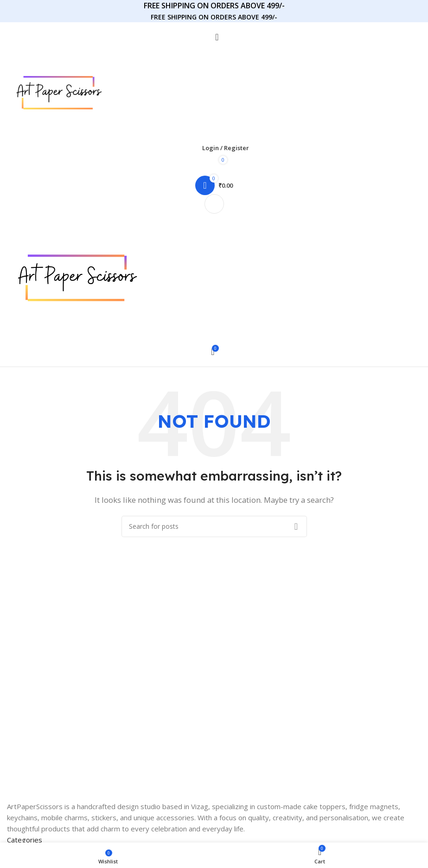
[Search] (214, 37)
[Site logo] (59, 92)
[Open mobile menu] (214, 204)
